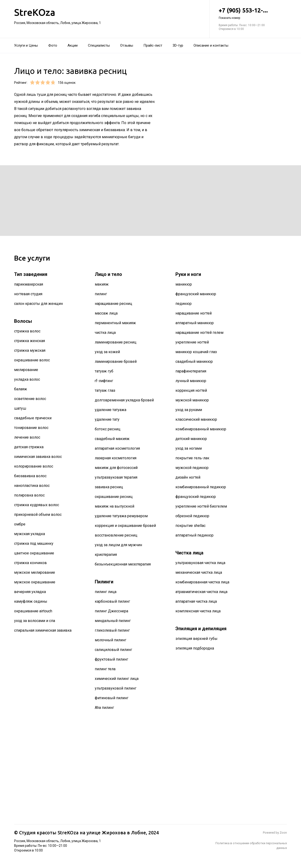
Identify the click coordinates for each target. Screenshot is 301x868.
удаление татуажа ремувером (121, 516)
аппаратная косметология (117, 448)
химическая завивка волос (38, 457)
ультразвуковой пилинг (116, 688)
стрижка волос (27, 331)
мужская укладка (30, 534)
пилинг (101, 294)
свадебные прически (33, 418)
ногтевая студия (28, 294)
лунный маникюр (191, 381)
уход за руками (189, 410)
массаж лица (106, 313)
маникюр (184, 284)
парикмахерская (29, 284)
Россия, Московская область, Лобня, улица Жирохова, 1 (57, 23)
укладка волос (27, 379)
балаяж (21, 389)
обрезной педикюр (192, 516)
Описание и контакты (211, 45)
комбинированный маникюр (201, 429)
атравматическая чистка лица (201, 592)
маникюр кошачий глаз (196, 352)
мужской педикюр (192, 468)
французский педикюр (196, 497)
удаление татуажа (111, 410)
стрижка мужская (30, 350)
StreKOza (35, 12)
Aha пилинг (104, 708)
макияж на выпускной (115, 506)
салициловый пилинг (113, 650)
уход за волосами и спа (35, 621)
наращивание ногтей (194, 313)
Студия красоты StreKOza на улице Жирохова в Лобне (83, 833)
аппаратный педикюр (194, 535)
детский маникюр (191, 439)
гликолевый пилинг (112, 630)
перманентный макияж (115, 323)
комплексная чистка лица (198, 611)
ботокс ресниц (108, 429)
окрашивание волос (32, 360)
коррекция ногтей (191, 390)
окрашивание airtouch (33, 611)
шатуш (20, 408)
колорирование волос (34, 466)
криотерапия (106, 555)
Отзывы (127, 45)
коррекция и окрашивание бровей (125, 526)
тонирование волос (31, 428)
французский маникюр (196, 294)
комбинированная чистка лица (202, 582)
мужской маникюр (192, 400)
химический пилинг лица (117, 679)
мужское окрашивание (35, 582)
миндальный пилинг (113, 621)
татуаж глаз (105, 390)
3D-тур (178, 45)
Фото (53, 45)
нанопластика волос (32, 486)
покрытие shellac (190, 526)
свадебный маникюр (194, 361)
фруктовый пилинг (111, 659)
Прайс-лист (153, 45)
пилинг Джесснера (111, 611)
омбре (20, 524)
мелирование (26, 370)
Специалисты (99, 45)
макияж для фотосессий (116, 468)
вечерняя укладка (30, 592)
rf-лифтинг (104, 381)
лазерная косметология (116, 458)
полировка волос (29, 495)
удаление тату (107, 419)
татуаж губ (104, 371)
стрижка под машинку (34, 543)
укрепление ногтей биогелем (201, 506)
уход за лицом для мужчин (118, 545)
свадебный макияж (112, 439)
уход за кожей (107, 352)
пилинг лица (106, 592)
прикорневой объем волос (38, 515)
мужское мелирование (35, 572)
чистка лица (105, 333)
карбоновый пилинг (112, 601)
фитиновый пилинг (112, 698)
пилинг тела (105, 669)
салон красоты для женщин (38, 304)
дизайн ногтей (188, 477)
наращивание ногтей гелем (199, 333)
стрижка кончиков (30, 563)
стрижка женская (30, 341)
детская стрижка (29, 447)
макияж (102, 284)
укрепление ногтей (192, 342)
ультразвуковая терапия (116, 477)
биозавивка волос (30, 476)
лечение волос (27, 437)
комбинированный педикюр (201, 487)
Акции (73, 45)
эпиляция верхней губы (196, 639)
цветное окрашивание (34, 553)
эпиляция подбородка (195, 648)
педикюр (184, 304)
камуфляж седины (31, 601)
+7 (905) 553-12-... (253, 13)
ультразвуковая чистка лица (200, 563)
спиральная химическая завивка (43, 630)
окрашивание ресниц (114, 497)
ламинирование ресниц (116, 342)
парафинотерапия (191, 371)
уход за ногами (189, 448)
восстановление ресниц (116, 535)
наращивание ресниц (113, 304)
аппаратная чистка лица (196, 601)
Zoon (283, 833)
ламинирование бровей (116, 361)
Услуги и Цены (26, 45)
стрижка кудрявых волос (37, 505)
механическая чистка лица (199, 572)
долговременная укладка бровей (124, 400)
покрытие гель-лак (192, 458)
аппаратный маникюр (195, 323)
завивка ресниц (109, 487)
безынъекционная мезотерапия (123, 564)
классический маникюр (196, 419)
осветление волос (30, 399)
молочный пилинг (111, 640)
